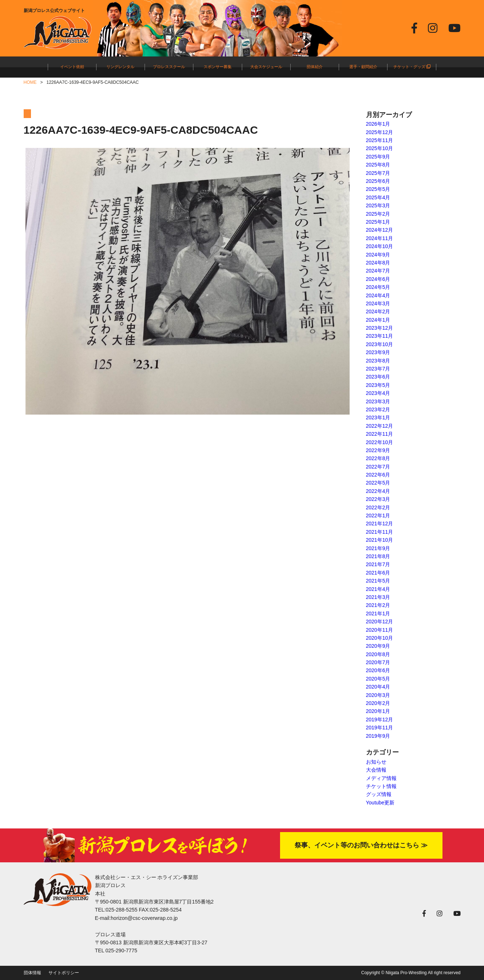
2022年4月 (378, 491)
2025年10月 (380, 148)
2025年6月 (378, 181)
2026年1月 (378, 124)
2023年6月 (378, 377)
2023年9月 (378, 352)
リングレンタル (120, 67)
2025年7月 (378, 173)
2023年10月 (380, 344)
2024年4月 (378, 295)
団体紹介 (315, 67)
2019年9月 (378, 736)
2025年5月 (378, 189)
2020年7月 (378, 662)
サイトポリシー (64, 973)
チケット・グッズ (412, 67)
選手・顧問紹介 (363, 67)
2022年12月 (380, 426)
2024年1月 (378, 320)
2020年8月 (378, 654)
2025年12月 (380, 132)
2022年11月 (380, 434)
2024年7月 (378, 271)
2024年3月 (378, 303)
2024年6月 (378, 279)
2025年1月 (378, 222)
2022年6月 (378, 475)
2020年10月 (380, 638)
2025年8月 (378, 165)
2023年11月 (380, 336)
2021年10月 (380, 540)
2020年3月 (378, 695)
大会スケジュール (266, 67)
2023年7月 (378, 369)
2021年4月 (378, 589)
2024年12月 (380, 230)
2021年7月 (378, 564)
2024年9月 (378, 255)
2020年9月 (378, 646)
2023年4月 (378, 393)
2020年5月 (378, 679)
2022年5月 (378, 483)
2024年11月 (380, 238)
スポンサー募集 (218, 67)
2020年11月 (380, 630)
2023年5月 (378, 385)
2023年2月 (378, 409)
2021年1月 (378, 614)
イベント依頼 (72, 67)
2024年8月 (378, 263)
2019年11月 (380, 728)
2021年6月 (378, 573)
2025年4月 (378, 197)
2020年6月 (378, 670)
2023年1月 (378, 418)
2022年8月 (378, 458)
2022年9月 (378, 450)
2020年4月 (378, 687)
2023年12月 (380, 328)
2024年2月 (378, 311)
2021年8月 (378, 556)
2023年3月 (378, 401)
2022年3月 (378, 499)
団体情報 (32, 973)
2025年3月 (378, 205)
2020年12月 (380, 622)
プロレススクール (169, 67)
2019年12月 (380, 720)
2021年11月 (380, 532)
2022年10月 (380, 442)
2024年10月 (380, 246)
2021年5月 (378, 581)
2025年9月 (378, 157)
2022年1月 (378, 516)
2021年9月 (378, 548)
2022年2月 (378, 507)
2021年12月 (380, 524)
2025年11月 (380, 140)
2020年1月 (378, 711)
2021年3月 (378, 597)
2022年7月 (378, 467)
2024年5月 (378, 287)
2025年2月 (378, 214)
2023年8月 (378, 361)
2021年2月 (378, 605)
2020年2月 (378, 703)
